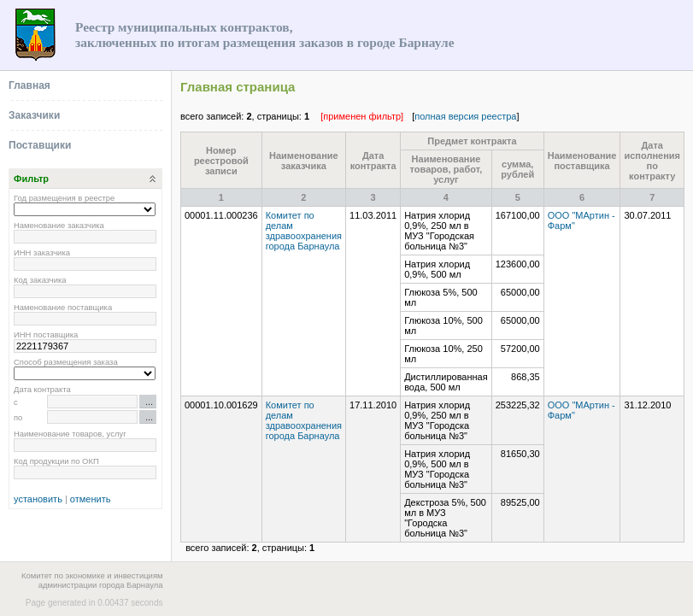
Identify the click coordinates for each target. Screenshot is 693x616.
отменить (91, 499)
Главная (29, 85)
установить (38, 499)
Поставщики (40, 145)
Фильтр (31, 179)
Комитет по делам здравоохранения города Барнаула (304, 231)
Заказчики (34, 115)
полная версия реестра (465, 116)
